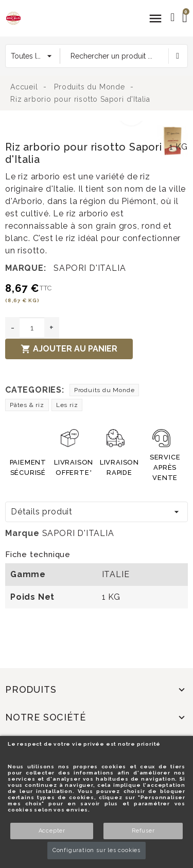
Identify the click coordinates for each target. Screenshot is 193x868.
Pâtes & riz (27, 405)
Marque (22, 533)
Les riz (67, 405)
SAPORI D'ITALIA (90, 268)
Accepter (52, 831)
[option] (78, 127)
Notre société (45, 717)
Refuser (143, 831)
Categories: (35, 390)
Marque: (26, 268)
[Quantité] (32, 328)
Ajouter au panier (69, 349)
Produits (31, 689)
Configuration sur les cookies (97, 850)
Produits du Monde (104, 390)
